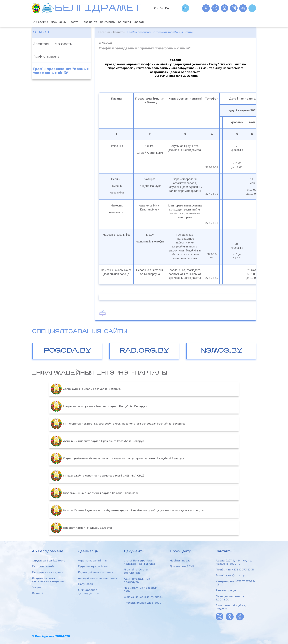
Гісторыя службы (43, 567)
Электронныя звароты (53, 44)
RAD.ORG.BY (144, 351)
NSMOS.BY (221, 351)
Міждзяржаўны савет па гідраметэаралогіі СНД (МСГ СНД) (97, 476)
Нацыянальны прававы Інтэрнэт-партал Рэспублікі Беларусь (99, 407)
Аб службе (42, 22)
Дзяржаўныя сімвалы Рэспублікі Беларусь (86, 389)
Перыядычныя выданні (48, 573)
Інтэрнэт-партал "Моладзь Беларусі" (82, 528)
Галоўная (104, 33)
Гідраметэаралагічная (93, 567)
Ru (156, 8)
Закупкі (37, 587)
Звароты (154, 22)
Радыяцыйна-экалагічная (96, 573)
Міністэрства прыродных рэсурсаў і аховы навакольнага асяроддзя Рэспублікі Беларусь (118, 424)
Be (161, 8)
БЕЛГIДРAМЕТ (98, 9)
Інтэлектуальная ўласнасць (142, 603)
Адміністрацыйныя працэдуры (137, 581)
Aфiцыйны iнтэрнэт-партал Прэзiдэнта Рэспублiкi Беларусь (98, 442)
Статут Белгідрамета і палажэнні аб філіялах (139, 562)
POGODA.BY (67, 351)
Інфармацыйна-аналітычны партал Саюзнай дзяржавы (95, 493)
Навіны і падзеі (180, 561)
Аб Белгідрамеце (48, 551)
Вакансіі (38, 593)
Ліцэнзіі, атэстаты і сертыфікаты (136, 571)
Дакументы (118, 22)
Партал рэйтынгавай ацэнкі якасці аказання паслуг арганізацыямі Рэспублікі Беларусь (118, 459)
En (167, 8)
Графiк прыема (46, 57)
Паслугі (79, 22)
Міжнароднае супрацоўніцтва (89, 592)
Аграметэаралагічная (93, 561)
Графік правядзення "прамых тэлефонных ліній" (61, 71)
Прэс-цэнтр (97, 22)
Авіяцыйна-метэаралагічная (97, 578)
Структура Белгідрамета (49, 561)
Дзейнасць (62, 22)
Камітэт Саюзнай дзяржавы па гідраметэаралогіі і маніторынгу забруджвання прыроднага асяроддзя (128, 511)
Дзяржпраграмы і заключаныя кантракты (48, 580)
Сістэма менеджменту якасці (144, 597)
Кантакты (137, 22)
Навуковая (85, 584)
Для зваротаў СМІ (182, 567)
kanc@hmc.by (235, 576)
